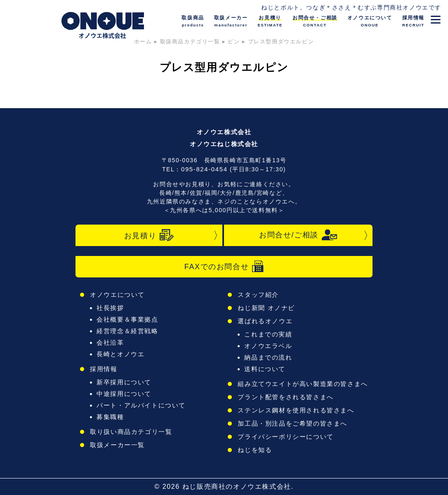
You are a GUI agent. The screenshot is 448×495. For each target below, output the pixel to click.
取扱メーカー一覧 (117, 445)
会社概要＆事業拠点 (127, 319)
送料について (265, 369)
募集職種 (110, 417)
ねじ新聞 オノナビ (266, 308)
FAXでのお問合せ (224, 266)
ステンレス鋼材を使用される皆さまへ (296, 410)
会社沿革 (110, 342)
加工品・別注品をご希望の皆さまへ (292, 423)
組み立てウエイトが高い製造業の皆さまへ (303, 384)
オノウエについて (117, 295)
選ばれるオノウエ (265, 321)
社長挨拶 (110, 308)
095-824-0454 (204, 169)
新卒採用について (124, 382)
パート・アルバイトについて (141, 405)
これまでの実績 (268, 334)
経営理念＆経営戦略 (127, 331)
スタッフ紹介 (258, 295)
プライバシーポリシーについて (285, 437)
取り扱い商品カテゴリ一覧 (131, 432)
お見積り (149, 235)
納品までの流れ (268, 357)
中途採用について (124, 394)
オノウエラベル (268, 346)
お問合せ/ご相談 (298, 235)
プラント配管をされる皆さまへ (285, 397)
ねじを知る (255, 450)
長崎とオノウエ (120, 354)
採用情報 (104, 369)
